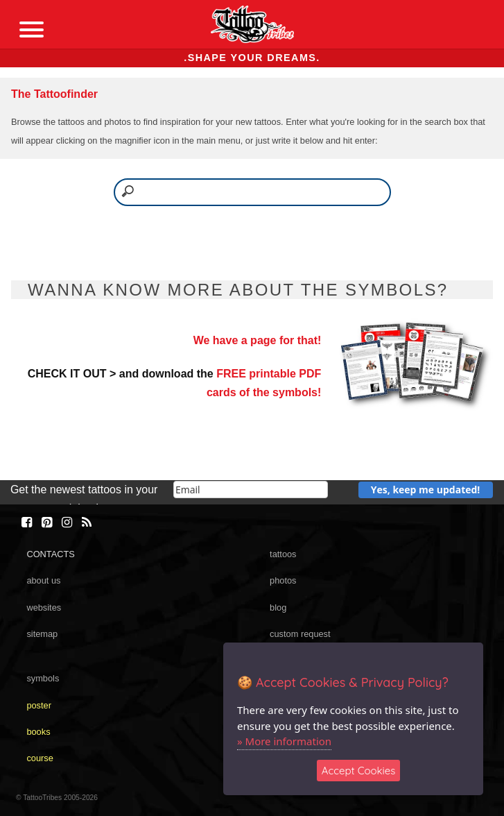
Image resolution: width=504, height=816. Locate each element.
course (40, 758)
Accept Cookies (359, 771)
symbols (43, 678)
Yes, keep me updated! (426, 490)
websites (44, 607)
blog (278, 607)
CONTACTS (50, 554)
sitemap (42, 634)
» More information (284, 741)
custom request (300, 634)
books (38, 732)
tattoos (283, 554)
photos (283, 580)
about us (43, 580)
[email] (251, 490)
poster (39, 705)
